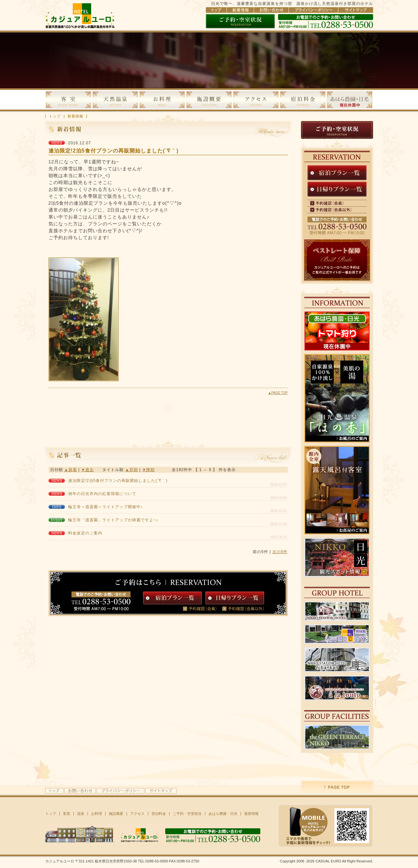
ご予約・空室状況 (187, 814)
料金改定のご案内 (85, 533)
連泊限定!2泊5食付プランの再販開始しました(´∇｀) (118, 481)
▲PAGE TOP (278, 393)
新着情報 (75, 116)
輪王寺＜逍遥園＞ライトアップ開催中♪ (106, 507)
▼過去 (88, 470)
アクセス (137, 814)
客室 (67, 814)
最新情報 (251, 814)
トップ (55, 116)
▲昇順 (132, 470)
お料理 (97, 814)
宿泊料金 (159, 814)
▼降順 (148, 470)
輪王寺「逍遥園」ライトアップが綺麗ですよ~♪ (113, 520)
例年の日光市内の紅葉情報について (102, 494)
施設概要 (116, 814)
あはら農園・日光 (223, 814)
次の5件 (280, 552)
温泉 (81, 814)
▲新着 (71, 470)
